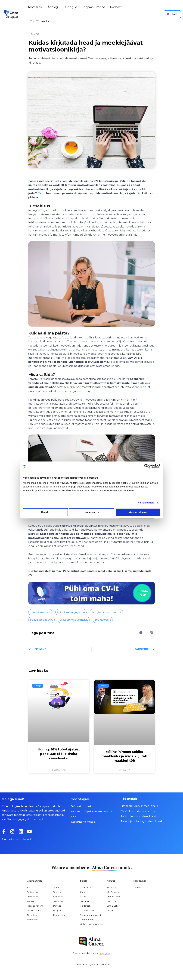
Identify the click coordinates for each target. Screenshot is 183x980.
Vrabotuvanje (114, 897)
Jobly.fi (137, 887)
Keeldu (45, 512)
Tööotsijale (35, 7)
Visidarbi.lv (85, 906)
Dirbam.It (85, 901)
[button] (141, 633)
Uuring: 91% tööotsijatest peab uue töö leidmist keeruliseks (59, 754)
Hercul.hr (111, 901)
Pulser (110, 910)
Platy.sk (57, 910)
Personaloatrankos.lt (91, 915)
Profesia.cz (32, 897)
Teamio (57, 892)
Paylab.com (59, 915)
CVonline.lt (85, 887)
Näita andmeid (146, 503)
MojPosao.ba (113, 892)
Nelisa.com (32, 919)
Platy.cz (57, 906)
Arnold (57, 887)
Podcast (116, 7)
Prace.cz (31, 901)
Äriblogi (53, 7)
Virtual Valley (113, 906)
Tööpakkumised (94, 7)
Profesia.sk (32, 892)
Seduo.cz (58, 897)
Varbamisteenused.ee (91, 924)
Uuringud (70, 7)
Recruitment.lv (88, 919)
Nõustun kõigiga (138, 512)
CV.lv (83, 892)
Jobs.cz (31, 887)
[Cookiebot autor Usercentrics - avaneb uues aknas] (147, 466)
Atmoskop (32, 915)
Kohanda (92, 512)
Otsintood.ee (87, 910)
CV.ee (41, 193)
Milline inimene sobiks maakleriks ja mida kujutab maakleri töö (124, 756)
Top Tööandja (40, 21)
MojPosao (112, 887)
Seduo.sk (58, 901)
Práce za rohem (35, 910)
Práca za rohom (35, 906)
